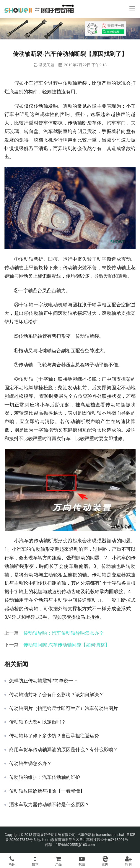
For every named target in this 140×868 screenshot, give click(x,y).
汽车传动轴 (86, 835)
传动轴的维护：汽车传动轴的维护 (45, 777)
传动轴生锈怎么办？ (30, 764)
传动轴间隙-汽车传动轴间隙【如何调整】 (66, 645)
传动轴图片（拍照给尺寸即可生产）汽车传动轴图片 (64, 709)
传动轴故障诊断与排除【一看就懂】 (47, 791)
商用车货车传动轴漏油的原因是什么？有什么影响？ (64, 750)
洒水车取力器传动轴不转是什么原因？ (49, 805)
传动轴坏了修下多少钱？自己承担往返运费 (54, 736)
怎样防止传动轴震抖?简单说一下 (43, 681)
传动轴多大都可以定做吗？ (38, 722)
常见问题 (47, 65)
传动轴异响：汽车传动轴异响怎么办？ (64, 633)
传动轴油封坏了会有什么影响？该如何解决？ (56, 695)
